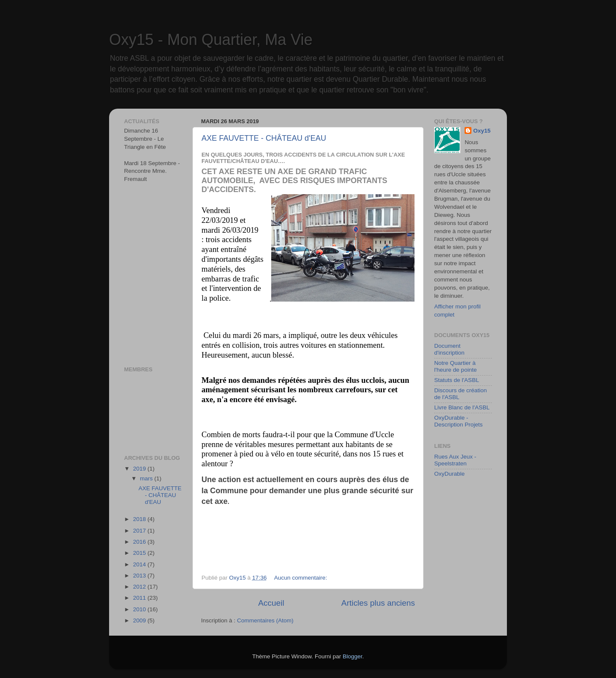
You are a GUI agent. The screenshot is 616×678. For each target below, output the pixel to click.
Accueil (271, 603)
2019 (140, 469)
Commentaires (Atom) (265, 620)
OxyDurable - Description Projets (458, 421)
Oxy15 (482, 131)
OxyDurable (449, 474)
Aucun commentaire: (302, 578)
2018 (140, 519)
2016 (140, 542)
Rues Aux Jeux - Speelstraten (455, 460)
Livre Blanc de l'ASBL (462, 407)
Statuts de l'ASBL (457, 380)
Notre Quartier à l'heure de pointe (455, 366)
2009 (140, 620)
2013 (140, 576)
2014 (140, 564)
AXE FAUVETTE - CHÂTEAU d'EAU (264, 138)
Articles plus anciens (378, 603)
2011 (140, 598)
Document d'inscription (449, 349)
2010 (140, 609)
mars (147, 478)
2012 (140, 587)
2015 (140, 553)
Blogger (352, 656)
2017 (140, 531)
